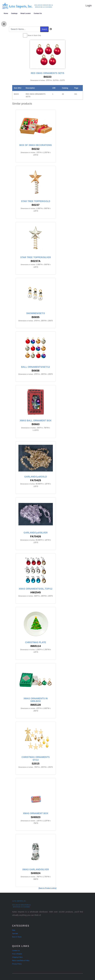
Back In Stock (17, 937)
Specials (15, 933)
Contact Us (38, 13)
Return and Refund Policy (21, 961)
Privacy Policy (17, 964)
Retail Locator (26, 13)
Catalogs (14, 13)
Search (44, 29)
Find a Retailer (17, 954)
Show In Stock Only (34, 35)
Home (6, 13)
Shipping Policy (17, 957)
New (14, 930)
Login (89, 6)
